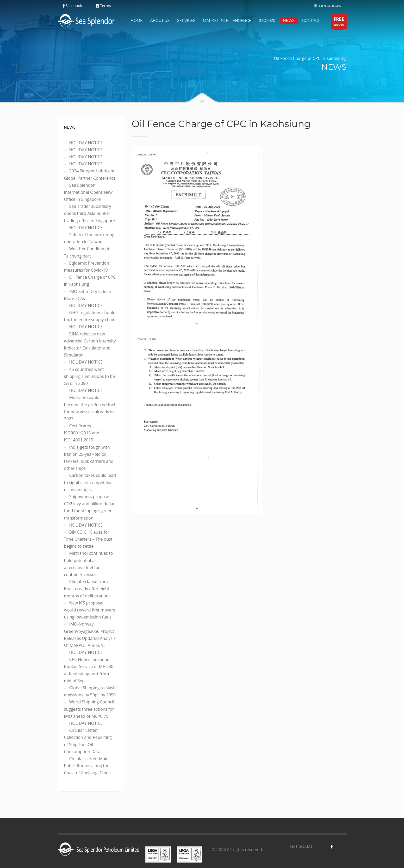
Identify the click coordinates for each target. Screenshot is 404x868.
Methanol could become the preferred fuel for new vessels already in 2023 (90, 408)
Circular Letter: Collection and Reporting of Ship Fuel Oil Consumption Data (88, 741)
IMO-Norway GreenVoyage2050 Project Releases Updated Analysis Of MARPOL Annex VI (90, 635)
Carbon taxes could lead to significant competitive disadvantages (90, 482)
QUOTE (339, 23)
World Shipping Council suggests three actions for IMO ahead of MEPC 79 (89, 709)
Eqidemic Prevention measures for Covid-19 (87, 267)
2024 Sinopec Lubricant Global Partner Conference (90, 174)
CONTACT (311, 21)
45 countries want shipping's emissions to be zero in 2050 (89, 376)
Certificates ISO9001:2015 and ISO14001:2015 (82, 433)
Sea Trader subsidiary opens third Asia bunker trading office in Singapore (90, 213)
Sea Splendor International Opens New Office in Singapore (88, 192)
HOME (137, 21)
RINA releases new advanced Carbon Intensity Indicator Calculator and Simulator (90, 345)
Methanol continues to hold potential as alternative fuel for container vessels (89, 564)
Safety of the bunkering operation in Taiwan (89, 238)
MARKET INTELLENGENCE (227, 21)
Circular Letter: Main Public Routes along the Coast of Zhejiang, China (88, 766)
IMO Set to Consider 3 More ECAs (88, 295)
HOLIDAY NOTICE (86, 143)
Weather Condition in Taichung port (87, 252)
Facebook (73, 6)
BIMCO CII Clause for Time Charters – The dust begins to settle (88, 539)
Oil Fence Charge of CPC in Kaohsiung (90, 281)
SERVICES (186, 21)
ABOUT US (160, 21)
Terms (104, 6)
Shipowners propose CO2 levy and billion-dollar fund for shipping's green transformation (89, 507)
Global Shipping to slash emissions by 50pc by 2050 (90, 691)
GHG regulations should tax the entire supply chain (90, 316)
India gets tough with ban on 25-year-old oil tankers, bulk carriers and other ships (89, 458)
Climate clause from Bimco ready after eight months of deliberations (87, 589)
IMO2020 (267, 21)
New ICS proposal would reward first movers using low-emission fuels (90, 610)
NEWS (289, 21)
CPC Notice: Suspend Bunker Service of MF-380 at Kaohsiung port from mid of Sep (89, 670)
